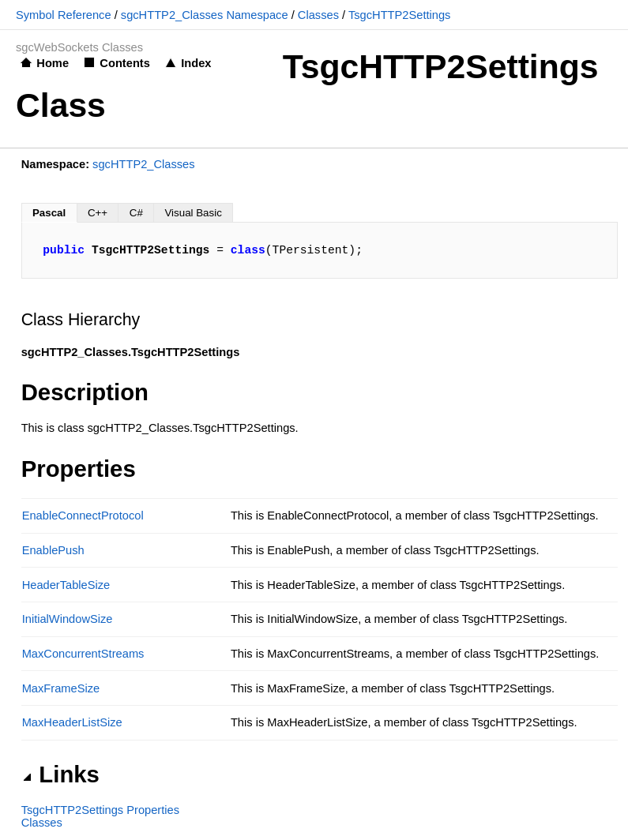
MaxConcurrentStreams (83, 654)
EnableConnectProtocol (83, 516)
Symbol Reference (64, 15)
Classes (318, 15)
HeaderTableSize (66, 585)
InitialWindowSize (68, 619)
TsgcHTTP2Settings (400, 15)
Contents (125, 63)
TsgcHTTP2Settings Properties (100, 810)
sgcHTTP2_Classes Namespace (205, 15)
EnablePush (53, 550)
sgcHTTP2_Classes (144, 164)
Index (196, 63)
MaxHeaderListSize (72, 722)
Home (53, 63)
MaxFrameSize (61, 688)
